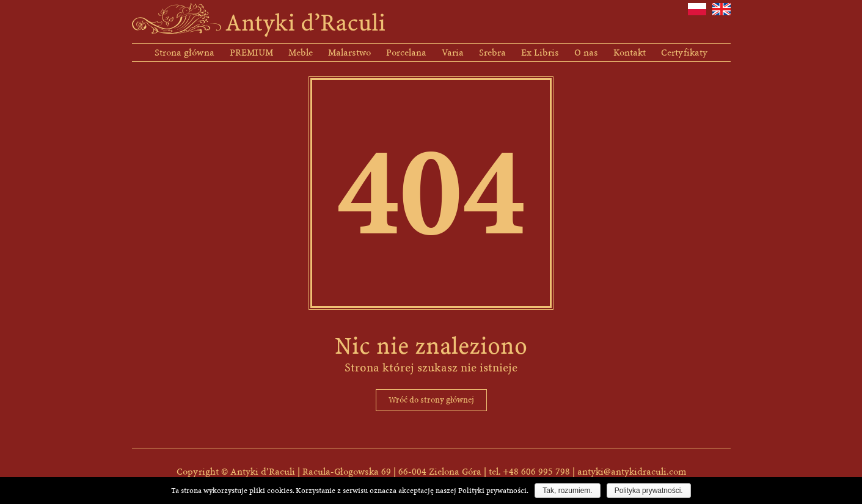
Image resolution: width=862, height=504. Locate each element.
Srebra (492, 53)
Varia (453, 53)
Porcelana (406, 53)
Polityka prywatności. (649, 491)
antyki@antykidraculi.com (632, 472)
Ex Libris (540, 53)
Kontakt (630, 53)
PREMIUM (251, 53)
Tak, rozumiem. (567, 491)
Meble (301, 53)
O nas (586, 53)
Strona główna (184, 53)
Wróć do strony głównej (431, 400)
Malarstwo (349, 53)
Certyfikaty (684, 53)
